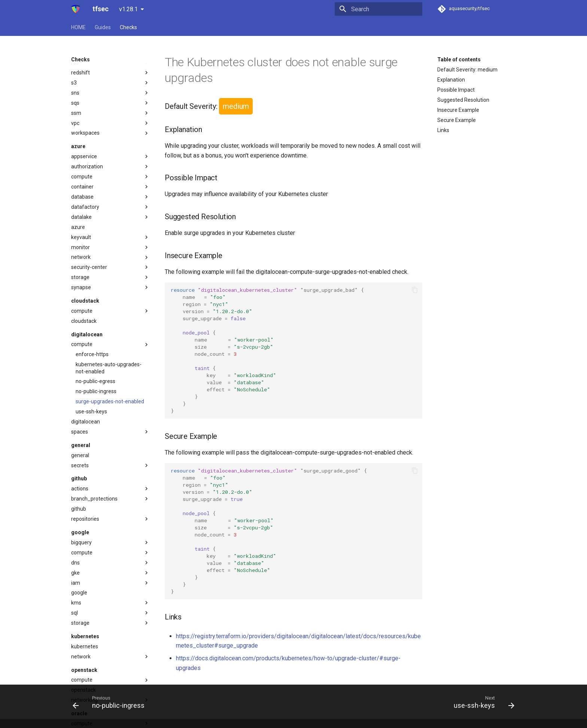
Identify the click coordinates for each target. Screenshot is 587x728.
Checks (128, 27)
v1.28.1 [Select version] (128, 9)
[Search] (378, 9)
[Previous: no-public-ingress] (111, 702)
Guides (103, 27)
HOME (78, 27)
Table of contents (459, 59)
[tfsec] (76, 9)
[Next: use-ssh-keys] (482, 702)
